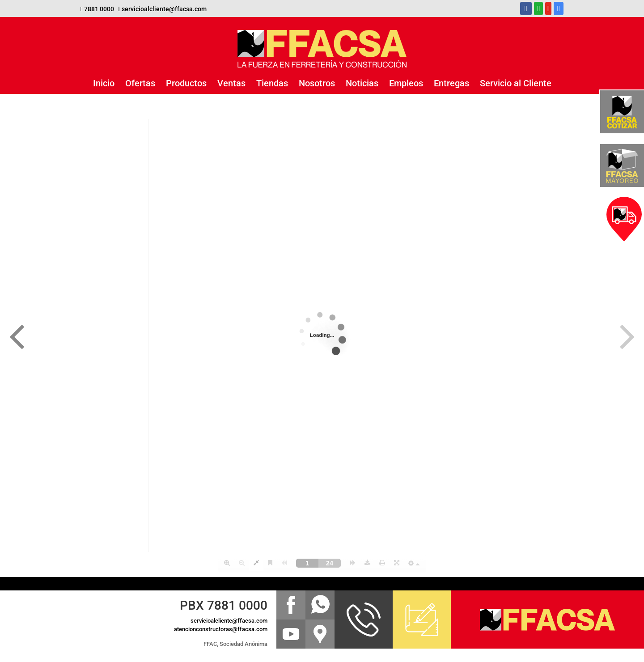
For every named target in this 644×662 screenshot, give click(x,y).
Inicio (104, 83)
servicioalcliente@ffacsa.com (164, 9)
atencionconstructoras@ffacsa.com (221, 629)
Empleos (406, 83)
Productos (186, 83)
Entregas (451, 83)
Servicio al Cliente (516, 83)
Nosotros (317, 83)
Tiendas (272, 83)
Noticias (362, 83)
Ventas (231, 83)
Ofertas (140, 83)
